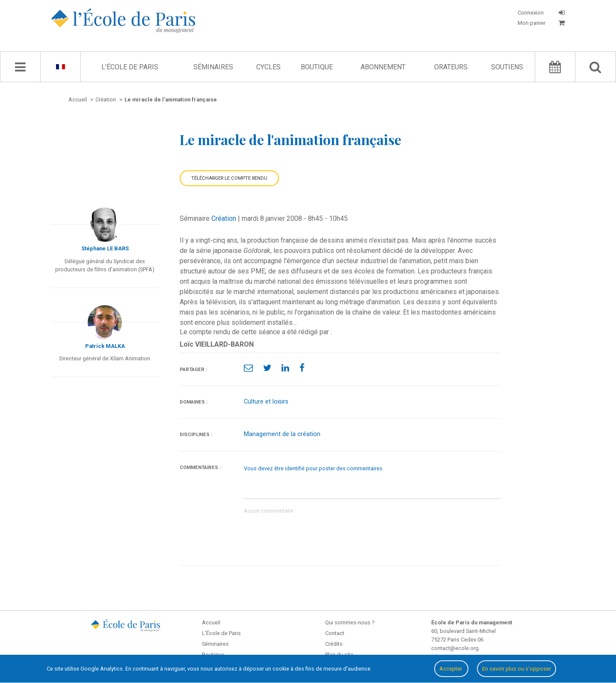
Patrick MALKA (105, 346)
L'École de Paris (130, 67)
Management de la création (282, 434)
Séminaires (213, 67)
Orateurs (451, 67)
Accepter (451, 669)
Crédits (334, 644)
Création (224, 218)
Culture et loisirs (266, 402)
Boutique (317, 67)
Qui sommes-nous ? (350, 622)
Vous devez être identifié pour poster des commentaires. (314, 468)
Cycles (268, 67)
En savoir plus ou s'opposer (517, 669)
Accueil (211, 622)
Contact (335, 633)
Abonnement (383, 67)
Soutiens (507, 67)
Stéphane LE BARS (105, 248)
